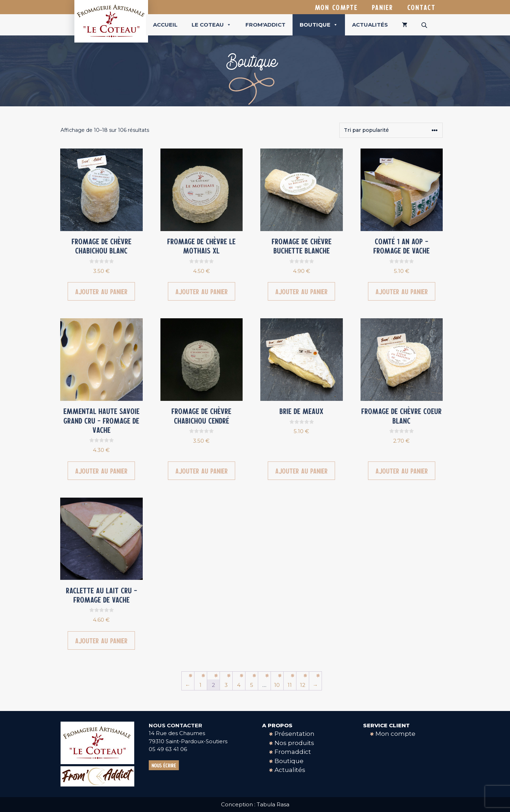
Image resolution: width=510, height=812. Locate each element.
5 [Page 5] (252, 685)
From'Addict (265, 25)
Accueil (165, 25)
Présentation (294, 734)
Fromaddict (293, 752)
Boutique (319, 25)
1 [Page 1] (200, 685)
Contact (421, 7)
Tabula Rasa (273, 804)
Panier (382, 7)
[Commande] (391, 130)
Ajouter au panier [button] (101, 291)
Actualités (370, 25)
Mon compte (336, 7)
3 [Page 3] (226, 685)
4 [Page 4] (239, 685)
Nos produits (294, 743)
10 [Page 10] (277, 685)
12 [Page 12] (303, 685)
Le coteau (211, 25)
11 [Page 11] (290, 685)
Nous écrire (164, 765)
